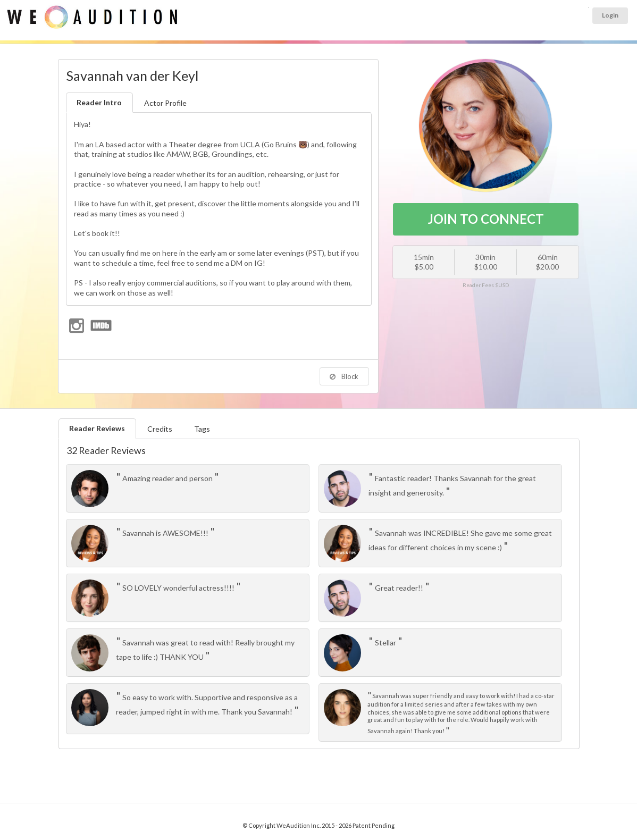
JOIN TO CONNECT (486, 219)
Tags (202, 429)
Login (610, 15)
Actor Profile (165, 103)
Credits (160, 429)
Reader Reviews (97, 428)
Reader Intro (99, 102)
